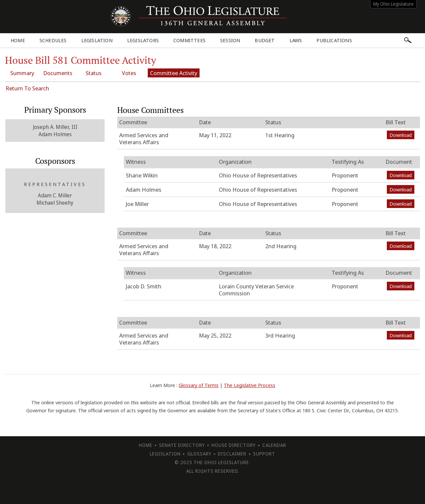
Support (264, 454)
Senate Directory (182, 445)
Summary (22, 73)
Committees (189, 40)
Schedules (53, 40)
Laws (296, 40)
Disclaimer (232, 454)
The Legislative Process (250, 385)
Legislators (143, 40)
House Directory (234, 445)
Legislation (97, 40)
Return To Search (27, 88)
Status (94, 73)
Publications (334, 40)
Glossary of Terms (199, 385)
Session (230, 40)
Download (401, 135)
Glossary (199, 454)
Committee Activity (174, 73)
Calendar (274, 445)
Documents (58, 73)
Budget (265, 40)
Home (18, 40)
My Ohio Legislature (393, 4)
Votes (130, 73)
